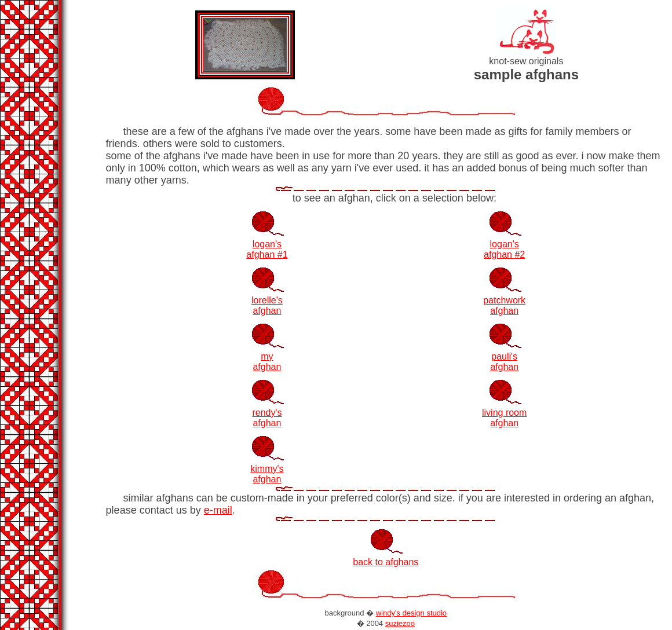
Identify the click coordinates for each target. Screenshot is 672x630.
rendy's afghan (267, 418)
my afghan (267, 362)
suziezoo (400, 623)
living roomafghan (504, 418)
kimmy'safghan (267, 474)
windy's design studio (411, 613)
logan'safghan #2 (504, 249)
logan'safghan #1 (267, 249)
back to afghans (386, 562)
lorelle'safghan (267, 305)
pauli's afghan (504, 362)
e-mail (218, 510)
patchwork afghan (504, 305)
